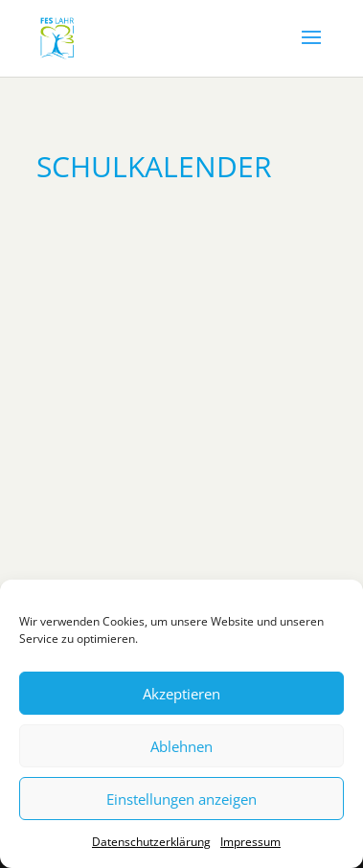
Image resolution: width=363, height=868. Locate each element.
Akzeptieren (181, 694)
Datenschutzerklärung (151, 842)
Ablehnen (181, 746)
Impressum (250, 842)
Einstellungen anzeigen (181, 799)
